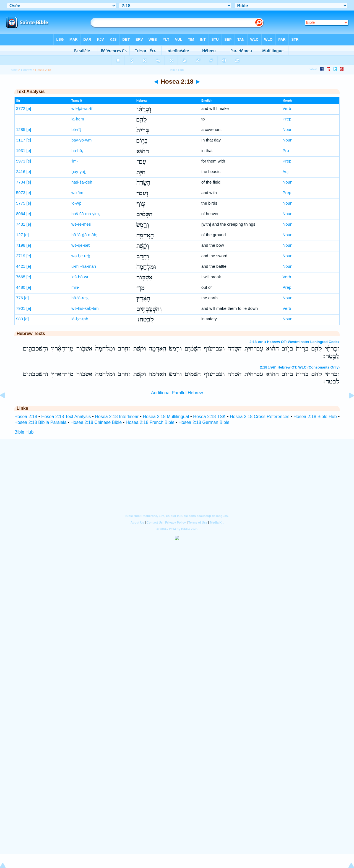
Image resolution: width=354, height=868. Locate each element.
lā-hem (78, 119)
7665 (21, 277)
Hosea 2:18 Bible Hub (315, 417)
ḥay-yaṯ (78, 172)
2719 (21, 256)
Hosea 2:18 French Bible (150, 422)
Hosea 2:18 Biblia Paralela (41, 422)
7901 (21, 308)
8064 (21, 214)
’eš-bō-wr (80, 277)
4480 (21, 287)
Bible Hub (24, 432)
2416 (21, 172)
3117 (21, 140)
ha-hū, (77, 150)
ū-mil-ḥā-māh (84, 266)
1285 (21, 129)
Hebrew (26, 70)
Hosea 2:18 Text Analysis (66, 417)
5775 (21, 203)
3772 (21, 108)
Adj (285, 172)
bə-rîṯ (76, 129)
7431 (21, 224)
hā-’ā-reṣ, (80, 298)
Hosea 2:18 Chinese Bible (96, 422)
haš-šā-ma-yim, (86, 214)
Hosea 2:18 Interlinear (117, 417)
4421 (21, 266)
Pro (286, 150)
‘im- (75, 161)
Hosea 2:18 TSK (209, 417)
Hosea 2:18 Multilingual (166, 417)
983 (19, 319)
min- (75, 287)
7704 (21, 182)
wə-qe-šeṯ (80, 245)
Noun (287, 129)
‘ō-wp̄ (76, 203)
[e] (29, 108)
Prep (287, 119)
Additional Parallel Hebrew (177, 393)
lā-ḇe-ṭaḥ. (80, 319)
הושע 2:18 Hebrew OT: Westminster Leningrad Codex (295, 342)
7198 (21, 245)
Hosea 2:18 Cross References (260, 417)
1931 (21, 150)
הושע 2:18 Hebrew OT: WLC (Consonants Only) (300, 367)
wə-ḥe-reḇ (81, 256)
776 (19, 298)
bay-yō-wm (81, 140)
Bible (14, 70)
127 (19, 235)
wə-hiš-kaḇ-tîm (85, 308)
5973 (21, 161)
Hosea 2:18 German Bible (204, 422)
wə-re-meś (81, 224)
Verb (287, 108)
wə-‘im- (78, 193)
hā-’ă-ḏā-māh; (84, 235)
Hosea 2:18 (26, 417)
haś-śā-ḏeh (82, 182)
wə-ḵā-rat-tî (82, 108)
